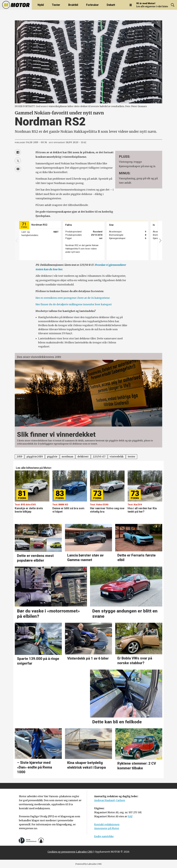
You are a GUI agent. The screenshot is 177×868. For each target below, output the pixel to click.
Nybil (41, 5)
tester (132, 457)
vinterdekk (117, 457)
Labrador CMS (84, 852)
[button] (157, 493)
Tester (56, 5)
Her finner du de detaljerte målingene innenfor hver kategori (74, 304)
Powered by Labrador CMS (88, 864)
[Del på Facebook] (18, 152)
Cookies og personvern (61, 852)
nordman (68, 457)
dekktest (83, 457)
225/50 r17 (99, 457)
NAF (130, 816)
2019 (19, 457)
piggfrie (52, 457)
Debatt (111, 5)
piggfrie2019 (35, 457)
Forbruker (92, 5)
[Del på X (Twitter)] (18, 161)
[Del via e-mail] (18, 169)
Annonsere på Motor (107, 828)
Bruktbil (73, 5)
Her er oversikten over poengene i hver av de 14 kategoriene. (73, 298)
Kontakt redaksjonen (107, 824)
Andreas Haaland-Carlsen (110, 800)
